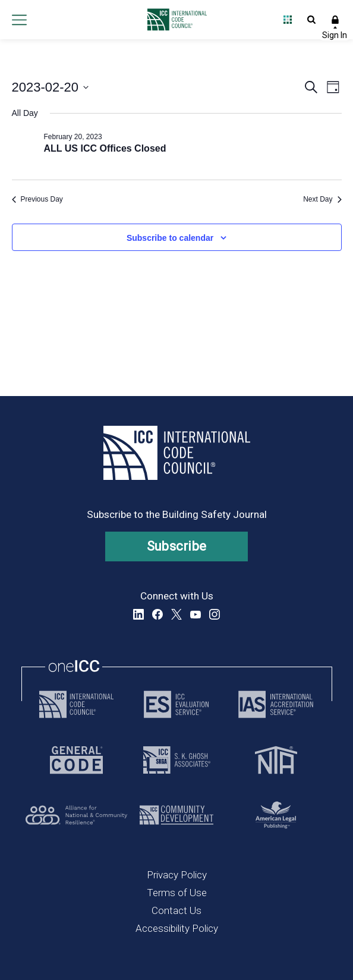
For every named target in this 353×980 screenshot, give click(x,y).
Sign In (335, 20)
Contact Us (176, 910)
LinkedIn (138, 614)
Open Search (311, 20)
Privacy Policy (177, 875)
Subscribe (177, 546)
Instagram (215, 614)
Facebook (157, 614)
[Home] (174, 20)
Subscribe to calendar (170, 238)
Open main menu (19, 20)
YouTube (196, 614)
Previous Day (37, 199)
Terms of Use (177, 893)
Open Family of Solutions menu (288, 20)
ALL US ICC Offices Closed (105, 148)
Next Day (322, 199)
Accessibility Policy (177, 928)
